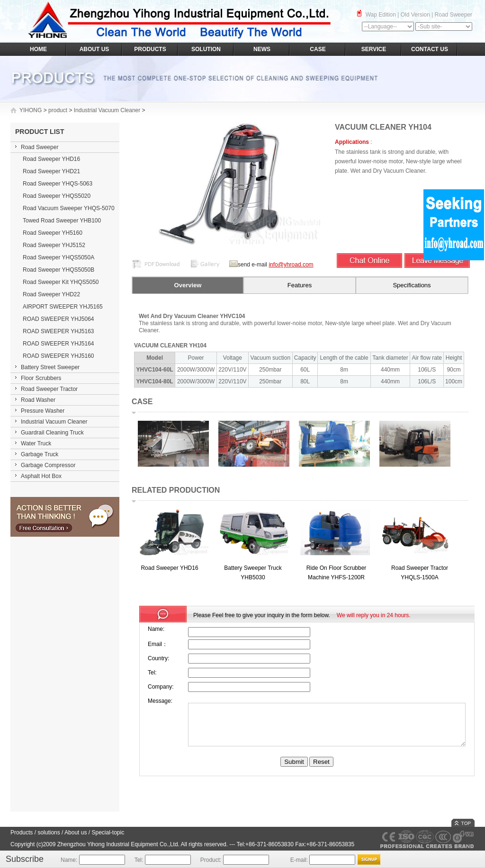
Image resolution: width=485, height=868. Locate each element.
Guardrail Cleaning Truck (52, 433)
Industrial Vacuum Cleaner (107, 110)
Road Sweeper (454, 15)
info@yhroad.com (291, 265)
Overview (188, 285)
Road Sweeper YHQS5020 (57, 196)
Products (22, 833)
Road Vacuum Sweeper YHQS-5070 (69, 208)
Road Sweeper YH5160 (53, 233)
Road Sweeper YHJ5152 (54, 245)
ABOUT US (94, 49)
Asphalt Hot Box (41, 476)
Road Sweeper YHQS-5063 (58, 184)
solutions (49, 833)
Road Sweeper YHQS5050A (58, 257)
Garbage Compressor (48, 465)
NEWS (262, 49)
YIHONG (31, 110)
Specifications (412, 285)
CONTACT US (430, 49)
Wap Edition (381, 15)
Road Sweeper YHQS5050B (58, 270)
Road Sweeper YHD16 (51, 159)
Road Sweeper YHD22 (51, 294)
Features (300, 285)
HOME (38, 49)
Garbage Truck (40, 454)
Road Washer (38, 400)
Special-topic (108, 833)
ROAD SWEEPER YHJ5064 (58, 319)
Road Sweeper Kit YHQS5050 (61, 282)
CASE (318, 49)
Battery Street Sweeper (50, 367)
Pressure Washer (43, 411)
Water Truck (36, 443)
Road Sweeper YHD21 (51, 171)
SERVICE (374, 49)
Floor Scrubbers (41, 378)
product (58, 110)
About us (76, 833)
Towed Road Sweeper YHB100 (62, 221)
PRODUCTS (150, 49)
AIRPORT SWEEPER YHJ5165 (63, 307)
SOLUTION (206, 49)
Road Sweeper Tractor (49, 389)
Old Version (415, 15)
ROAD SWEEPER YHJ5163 (58, 331)
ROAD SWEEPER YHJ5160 (58, 356)
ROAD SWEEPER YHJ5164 (58, 344)
